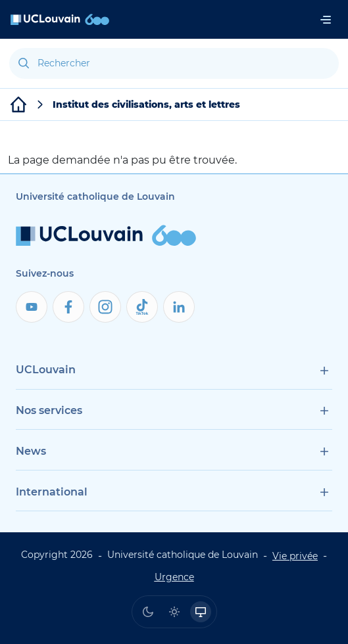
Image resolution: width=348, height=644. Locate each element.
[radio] (148, 612)
